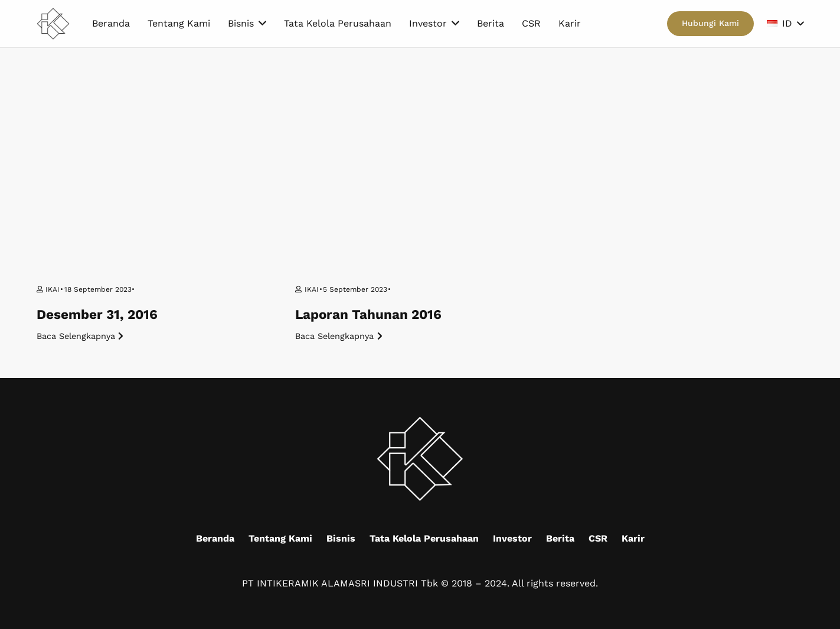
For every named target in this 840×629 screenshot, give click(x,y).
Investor (512, 538)
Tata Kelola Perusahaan (424, 538)
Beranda (215, 538)
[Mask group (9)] (53, 24)
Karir (633, 538)
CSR (598, 538)
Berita (560, 538)
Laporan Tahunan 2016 (368, 314)
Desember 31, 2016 (97, 314)
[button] (785, 24)
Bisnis (341, 538)
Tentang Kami (280, 538)
